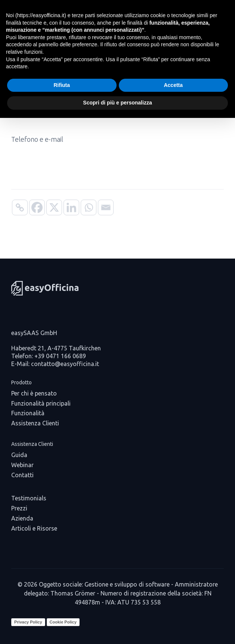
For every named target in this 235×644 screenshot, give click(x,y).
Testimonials (29, 498)
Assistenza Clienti (35, 423)
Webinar (22, 465)
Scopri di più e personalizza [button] (117, 103)
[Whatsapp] (89, 207)
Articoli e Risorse (34, 528)
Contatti (22, 475)
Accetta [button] (173, 85)
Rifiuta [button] (62, 85)
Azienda (22, 518)
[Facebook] (37, 207)
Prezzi (19, 508)
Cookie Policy (63, 622)
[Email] (106, 207)
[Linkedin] (71, 207)
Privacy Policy (28, 622)
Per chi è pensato (34, 393)
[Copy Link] (20, 207)
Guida (19, 455)
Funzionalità (28, 413)
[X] (54, 207)
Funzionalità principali (41, 403)
